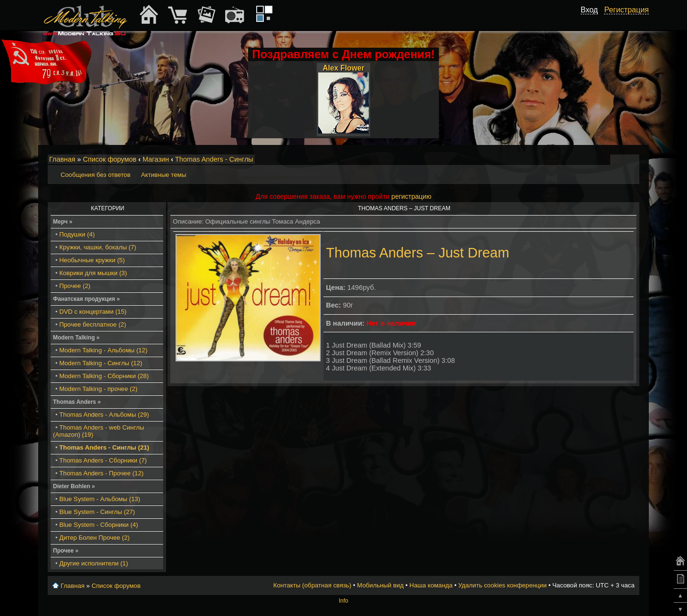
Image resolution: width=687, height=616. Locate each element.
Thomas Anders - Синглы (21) (104, 447)
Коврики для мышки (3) (93, 273)
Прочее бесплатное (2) (93, 324)
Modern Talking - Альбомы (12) (103, 350)
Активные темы (163, 175)
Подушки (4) (77, 234)
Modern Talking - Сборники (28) (104, 376)
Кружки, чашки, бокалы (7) (98, 247)
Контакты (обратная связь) (312, 585)
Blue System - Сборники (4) (99, 525)
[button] (593, 21)
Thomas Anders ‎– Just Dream (417, 253)
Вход (589, 10)
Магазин (156, 159)
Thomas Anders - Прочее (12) (101, 473)
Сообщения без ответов (95, 175)
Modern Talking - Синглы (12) (101, 363)
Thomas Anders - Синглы (214, 159)
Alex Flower (343, 68)
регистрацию (411, 196)
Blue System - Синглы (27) (97, 512)
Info (343, 601)
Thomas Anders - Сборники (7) (103, 460)
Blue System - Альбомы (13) (100, 499)
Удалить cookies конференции (502, 585)
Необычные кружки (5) (92, 260)
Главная (62, 159)
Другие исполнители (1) (94, 563)
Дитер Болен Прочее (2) (94, 538)
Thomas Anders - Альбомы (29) (104, 415)
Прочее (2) (75, 286)
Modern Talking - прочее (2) (98, 389)
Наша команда (431, 585)
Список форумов (110, 159)
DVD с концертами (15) (93, 312)
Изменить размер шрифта (619, 160)
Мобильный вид (633, 160)
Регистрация (626, 10)
